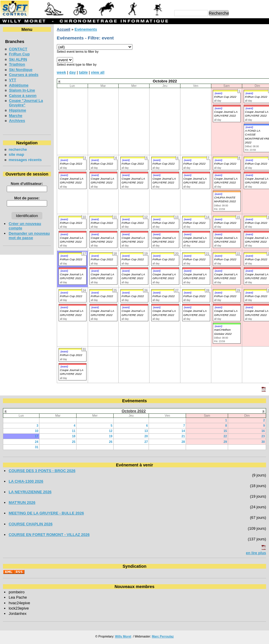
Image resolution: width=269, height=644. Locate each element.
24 (37, 442)
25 (74, 442)
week (62, 72)
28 (183, 442)
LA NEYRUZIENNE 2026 (30, 492)
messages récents (25, 160)
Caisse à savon (23, 96)
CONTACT (18, 49)
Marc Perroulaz (163, 636)
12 (111, 431)
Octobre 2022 (134, 411)
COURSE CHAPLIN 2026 (30, 524)
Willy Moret (123, 636)
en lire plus (256, 553)
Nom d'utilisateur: (27, 184)
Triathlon (17, 64)
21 (183, 436)
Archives (17, 121)
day (72, 72)
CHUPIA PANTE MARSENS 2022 (225, 199)
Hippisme (17, 110)
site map (16, 154)
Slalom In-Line (22, 90)
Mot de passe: (27, 198)
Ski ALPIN (18, 59)
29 (225, 442)
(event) (218, 93)
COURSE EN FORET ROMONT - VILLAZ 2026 (49, 535)
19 (111, 436)
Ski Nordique (21, 70)
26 (111, 442)
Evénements (86, 29)
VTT (12, 80)
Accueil (64, 29)
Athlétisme (19, 85)
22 (225, 436)
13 (146, 431)
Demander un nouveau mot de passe (29, 236)
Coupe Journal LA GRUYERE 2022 (71, 181)
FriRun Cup (19, 54)
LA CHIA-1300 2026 (26, 481)
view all (98, 72)
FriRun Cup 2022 (225, 97)
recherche (18, 149)
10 (37, 431)
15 (225, 431)
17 (37, 436)
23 (263, 436)
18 (74, 436)
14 (183, 431)
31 (37, 447)
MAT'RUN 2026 (22, 503)
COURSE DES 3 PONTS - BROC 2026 (42, 471)
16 (263, 431)
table (83, 72)
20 (146, 436)
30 (263, 442)
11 (74, 431)
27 (146, 442)
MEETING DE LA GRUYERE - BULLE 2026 (46, 513)
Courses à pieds (24, 75)
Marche (15, 116)
